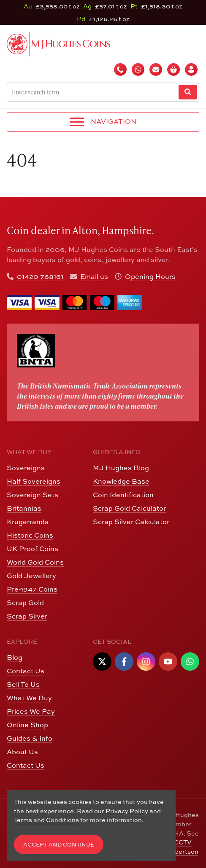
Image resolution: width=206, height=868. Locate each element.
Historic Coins (30, 535)
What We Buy (29, 698)
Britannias (24, 508)
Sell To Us (23, 684)
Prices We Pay (31, 711)
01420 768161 (40, 276)
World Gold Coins (35, 562)
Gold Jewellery (31, 576)
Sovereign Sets (33, 495)
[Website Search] (188, 92)
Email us (94, 276)
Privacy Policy (127, 811)
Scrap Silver (27, 616)
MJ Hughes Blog (121, 468)
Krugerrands (28, 522)
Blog (15, 657)
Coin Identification (123, 495)
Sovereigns (26, 468)
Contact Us (26, 671)
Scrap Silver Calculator (131, 522)
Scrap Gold (25, 603)
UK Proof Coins (33, 549)
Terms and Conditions (46, 820)
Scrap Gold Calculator (129, 508)
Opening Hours (150, 276)
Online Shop (27, 725)
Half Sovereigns (34, 481)
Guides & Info (30, 738)
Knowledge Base (121, 481)
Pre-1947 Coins (32, 589)
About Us (22, 752)
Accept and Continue (59, 845)
